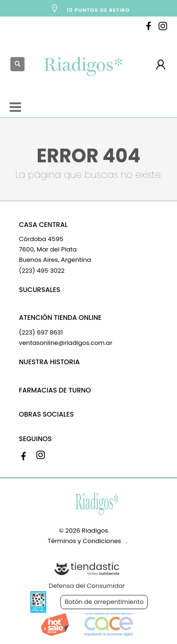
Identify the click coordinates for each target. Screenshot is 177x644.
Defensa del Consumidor (87, 586)
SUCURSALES (40, 290)
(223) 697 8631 (41, 332)
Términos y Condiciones (84, 541)
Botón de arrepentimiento (104, 602)
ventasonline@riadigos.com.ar (66, 343)
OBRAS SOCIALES (46, 414)
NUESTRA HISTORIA (49, 362)
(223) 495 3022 (42, 271)
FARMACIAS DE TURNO (55, 390)
